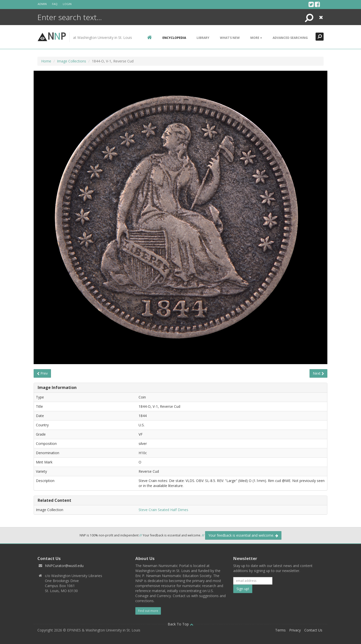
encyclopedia (174, 38)
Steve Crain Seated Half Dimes (163, 510)
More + (256, 38)
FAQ (55, 4)
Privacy (295, 630)
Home (46, 61)
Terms (280, 630)
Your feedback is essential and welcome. (243, 535)
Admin (42, 4)
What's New (230, 38)
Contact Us (313, 630)
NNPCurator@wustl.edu (64, 566)
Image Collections (72, 61)
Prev (42, 373)
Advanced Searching (290, 38)
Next (318, 373)
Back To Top (180, 624)
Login (67, 4)
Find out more (148, 611)
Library (203, 38)
